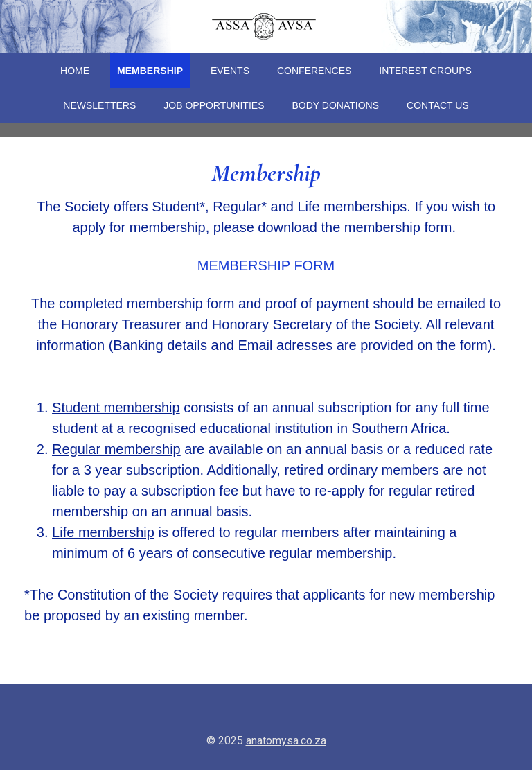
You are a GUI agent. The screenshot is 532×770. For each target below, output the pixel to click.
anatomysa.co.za (286, 741)
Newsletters (99, 105)
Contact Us (438, 105)
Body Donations (336, 105)
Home (75, 71)
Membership (150, 71)
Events (230, 71)
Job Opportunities (214, 105)
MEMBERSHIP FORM (266, 265)
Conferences (314, 71)
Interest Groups (425, 71)
